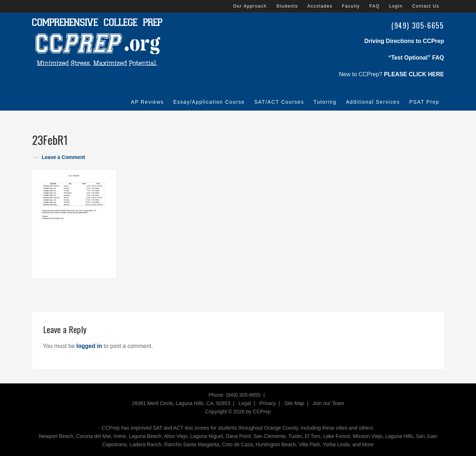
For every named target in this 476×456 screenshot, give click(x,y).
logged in (89, 346)
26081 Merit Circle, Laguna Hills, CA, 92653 (181, 403)
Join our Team (329, 403)
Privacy (267, 403)
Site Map (294, 403)
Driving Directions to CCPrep (404, 41)
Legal (245, 403)
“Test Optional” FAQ (416, 58)
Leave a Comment (63, 157)
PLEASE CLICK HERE (414, 74)
